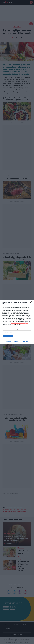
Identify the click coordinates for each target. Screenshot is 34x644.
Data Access (17, 341)
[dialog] (17, 322)
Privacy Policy (25, 341)
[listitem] (17, 329)
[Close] (31, 303)
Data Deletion (9, 341)
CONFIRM (8, 336)
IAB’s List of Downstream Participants (20, 323)
